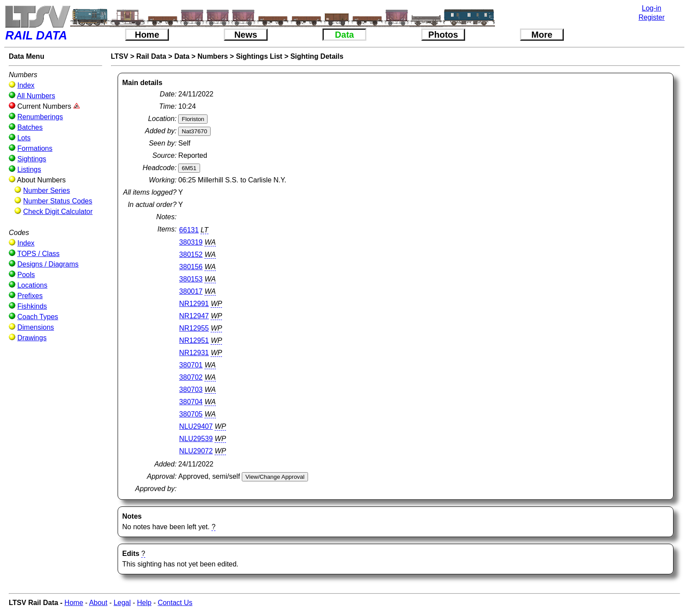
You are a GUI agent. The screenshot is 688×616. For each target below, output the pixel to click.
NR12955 (194, 328)
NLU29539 (196, 439)
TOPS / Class (38, 254)
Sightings (32, 159)
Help (144, 603)
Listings (29, 169)
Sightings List (259, 56)
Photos (443, 35)
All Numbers (36, 96)
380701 (191, 365)
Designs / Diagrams (48, 264)
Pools (26, 275)
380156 (191, 267)
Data (344, 35)
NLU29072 (196, 451)
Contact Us (175, 603)
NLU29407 (196, 426)
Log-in (652, 8)
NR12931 (194, 353)
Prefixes (30, 296)
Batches (30, 127)
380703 (191, 390)
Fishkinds (32, 306)
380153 (191, 279)
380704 (191, 402)
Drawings (32, 338)
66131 (189, 230)
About (98, 603)
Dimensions (36, 327)
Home (147, 35)
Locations (32, 285)
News (246, 35)
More (542, 35)
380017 (191, 291)
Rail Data (151, 56)
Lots (24, 138)
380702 (191, 377)
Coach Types (38, 317)
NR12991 (194, 304)
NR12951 (194, 340)
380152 (191, 255)
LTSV (120, 56)
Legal (122, 603)
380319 (191, 242)
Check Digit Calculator (58, 212)
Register (652, 17)
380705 (191, 414)
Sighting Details (317, 56)
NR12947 (194, 316)
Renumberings (40, 117)
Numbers (213, 56)
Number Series (47, 190)
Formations (35, 148)
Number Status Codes (58, 201)
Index (26, 85)
